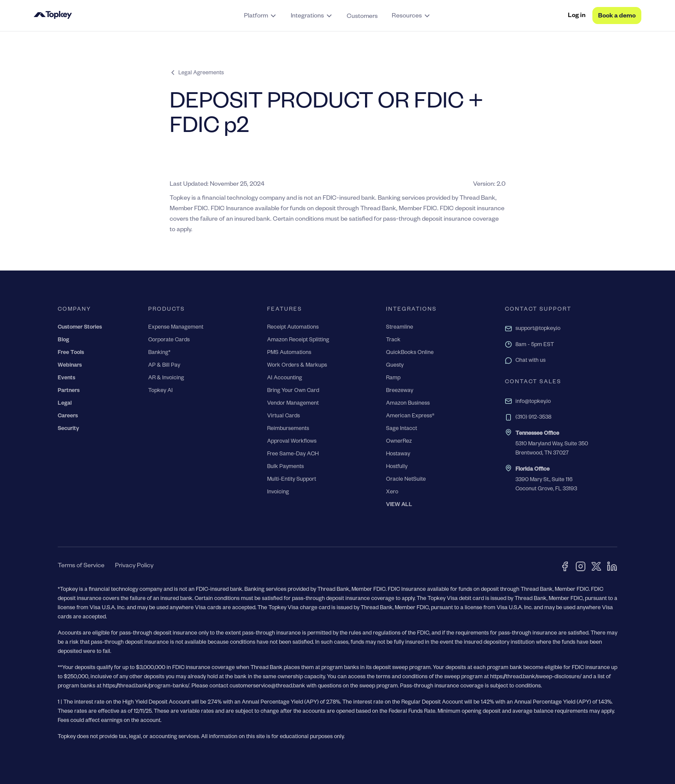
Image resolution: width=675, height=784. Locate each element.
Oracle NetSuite (406, 480)
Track (393, 340)
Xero (392, 493)
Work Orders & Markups (297, 366)
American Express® (410, 416)
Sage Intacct (402, 429)
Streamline (400, 328)
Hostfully (397, 467)
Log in (577, 16)
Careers (68, 416)
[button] (260, 16)
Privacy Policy (134, 566)
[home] (97, 16)
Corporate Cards (169, 340)
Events (66, 378)
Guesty (395, 366)
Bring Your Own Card (293, 391)
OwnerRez (399, 442)
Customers (362, 17)
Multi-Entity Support (292, 480)
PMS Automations (289, 353)
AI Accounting (285, 378)
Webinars (70, 366)
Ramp (393, 378)
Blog (63, 340)
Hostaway (398, 454)
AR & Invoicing (166, 378)
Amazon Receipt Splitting (298, 340)
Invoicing (278, 493)
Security (68, 429)
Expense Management (176, 328)
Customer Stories (80, 328)
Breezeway (400, 391)
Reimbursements (288, 429)
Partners (69, 391)
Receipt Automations (293, 328)
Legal (65, 404)
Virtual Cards (284, 416)
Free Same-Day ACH (293, 454)
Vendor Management (293, 404)
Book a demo (617, 17)
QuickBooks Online (410, 353)
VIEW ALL (399, 505)
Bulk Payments (285, 467)
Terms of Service (81, 566)
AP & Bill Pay (164, 366)
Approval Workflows (292, 442)
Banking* (159, 353)
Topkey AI (160, 391)
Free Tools (71, 353)
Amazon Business (408, 404)
